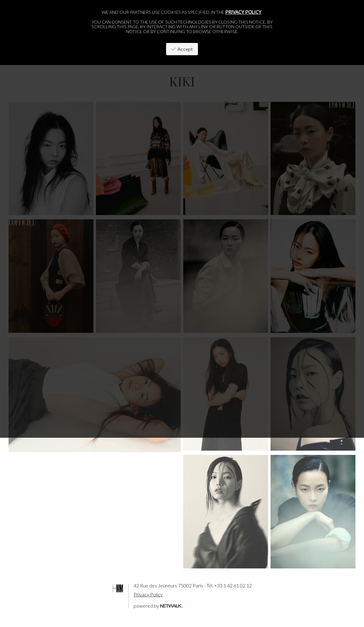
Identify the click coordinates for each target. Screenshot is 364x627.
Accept (182, 49)
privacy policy (243, 12)
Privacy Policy (148, 594)
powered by (158, 606)
